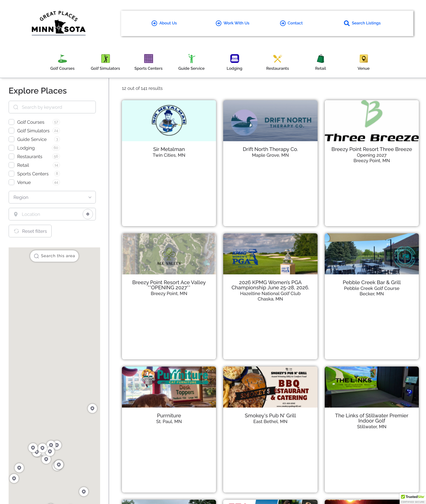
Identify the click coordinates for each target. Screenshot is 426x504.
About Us (164, 23)
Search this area (54, 256)
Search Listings (362, 23)
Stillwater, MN (372, 427)
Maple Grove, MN (270, 155)
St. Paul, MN (169, 421)
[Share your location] (88, 214)
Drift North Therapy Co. (270, 149)
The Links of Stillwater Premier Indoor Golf (372, 418)
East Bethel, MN (270, 421)
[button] (413, 499)
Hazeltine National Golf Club (270, 293)
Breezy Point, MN (372, 161)
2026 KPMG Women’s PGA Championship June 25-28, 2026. (270, 285)
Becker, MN (372, 294)
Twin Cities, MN (169, 155)
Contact (291, 23)
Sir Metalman (169, 149)
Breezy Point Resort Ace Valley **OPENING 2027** (169, 285)
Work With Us (233, 23)
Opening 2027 (372, 155)
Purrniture (169, 416)
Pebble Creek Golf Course (372, 288)
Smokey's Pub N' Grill (270, 416)
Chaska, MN (270, 299)
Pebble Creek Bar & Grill (372, 283)
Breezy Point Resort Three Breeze (372, 149)
